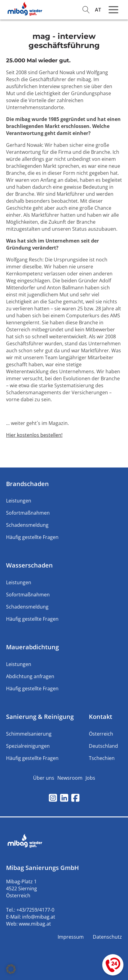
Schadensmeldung (27, 525)
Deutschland (103, 746)
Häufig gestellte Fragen (32, 537)
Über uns (44, 778)
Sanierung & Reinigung (40, 717)
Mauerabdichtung (32, 647)
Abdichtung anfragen (30, 676)
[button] (11, 969)
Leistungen (19, 501)
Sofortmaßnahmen (28, 513)
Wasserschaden (29, 565)
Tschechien (102, 758)
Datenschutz (107, 937)
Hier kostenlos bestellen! (34, 435)
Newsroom (70, 778)
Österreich (101, 734)
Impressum (71, 937)
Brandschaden (27, 484)
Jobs (90, 778)
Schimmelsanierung (29, 734)
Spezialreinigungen (28, 746)
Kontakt (101, 717)
